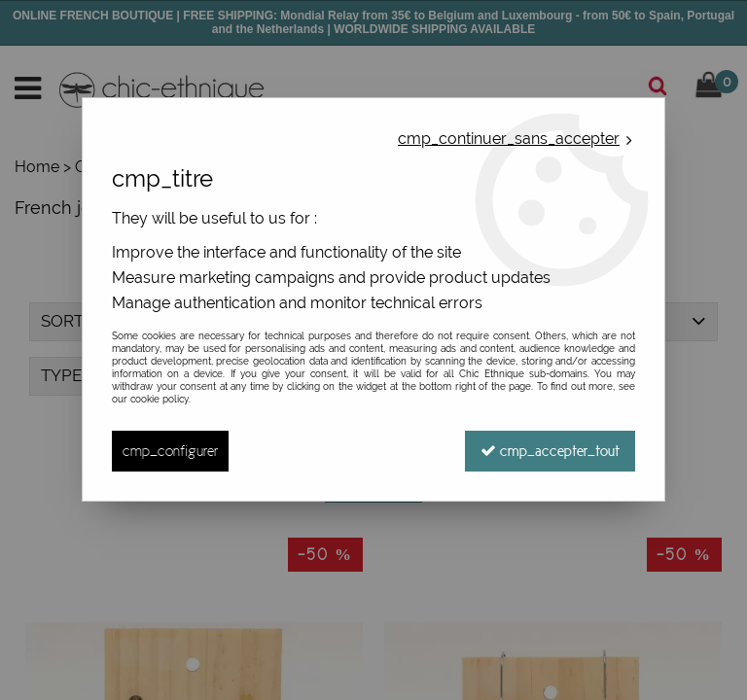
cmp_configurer (170, 451)
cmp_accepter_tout (550, 451)
